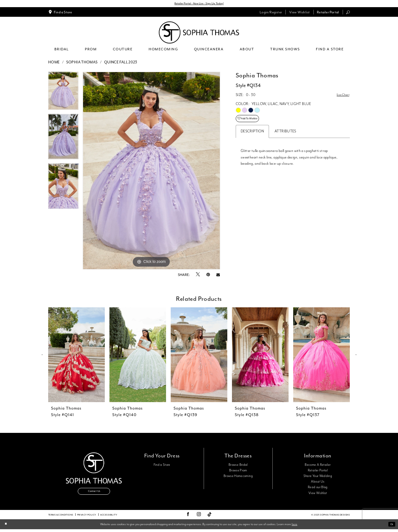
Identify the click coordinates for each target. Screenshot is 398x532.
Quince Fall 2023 (121, 63)
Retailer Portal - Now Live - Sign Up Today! (199, 4)
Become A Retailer (318, 466)
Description (252, 136)
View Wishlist (318, 494)
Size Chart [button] (341, 96)
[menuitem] (60, 13)
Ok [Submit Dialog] (391, 527)
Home (54, 63)
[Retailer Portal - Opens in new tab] (328, 13)
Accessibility (109, 517)
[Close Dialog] (7, 527)
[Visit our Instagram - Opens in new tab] (199, 517)
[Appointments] (60, 13)
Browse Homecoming (238, 477)
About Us (318, 483)
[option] (63, 94)
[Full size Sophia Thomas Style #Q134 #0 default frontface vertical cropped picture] (151, 172)
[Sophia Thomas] (199, 34)
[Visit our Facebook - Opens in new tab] (188, 517)
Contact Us (94, 494)
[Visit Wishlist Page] (299, 13)
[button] (271, 13)
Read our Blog (318, 488)
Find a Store (162, 466)
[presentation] (76, 356)
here (294, 527)
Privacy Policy (87, 517)
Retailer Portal (318, 471)
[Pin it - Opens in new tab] (208, 276)
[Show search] (348, 13)
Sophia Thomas (82, 63)
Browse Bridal (238, 466)
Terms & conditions (61, 517)
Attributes (285, 136)
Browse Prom (238, 471)
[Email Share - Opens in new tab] (218, 276)
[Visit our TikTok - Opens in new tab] (210, 517)
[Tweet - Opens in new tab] (198, 276)
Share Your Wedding (318, 477)
